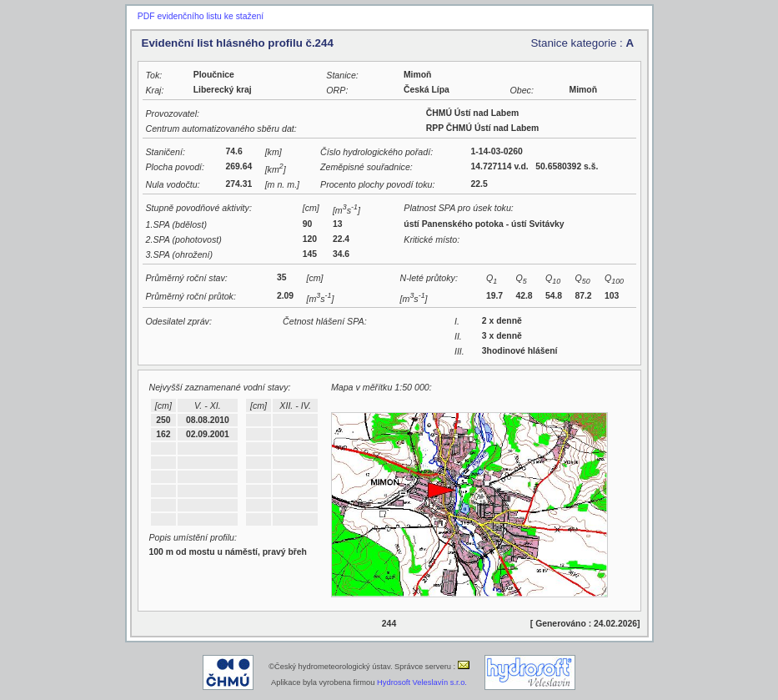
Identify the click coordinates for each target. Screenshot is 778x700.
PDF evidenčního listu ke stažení (201, 16)
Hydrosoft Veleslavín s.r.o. (422, 682)
